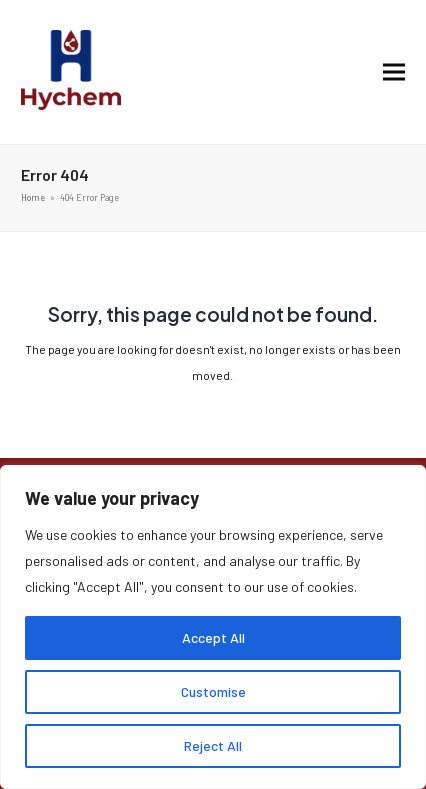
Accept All (213, 637)
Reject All (213, 745)
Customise (213, 691)
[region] (213, 627)
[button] (394, 72)
